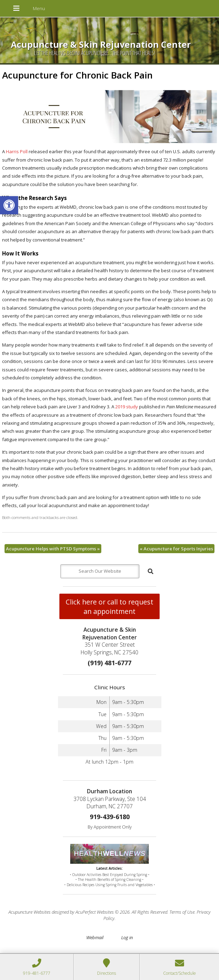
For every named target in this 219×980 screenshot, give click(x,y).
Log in (127, 937)
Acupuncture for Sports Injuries (176, 549)
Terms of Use (182, 912)
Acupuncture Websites (30, 912)
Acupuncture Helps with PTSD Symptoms (53, 549)
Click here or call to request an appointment (109, 607)
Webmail (95, 937)
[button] (9, 205)
